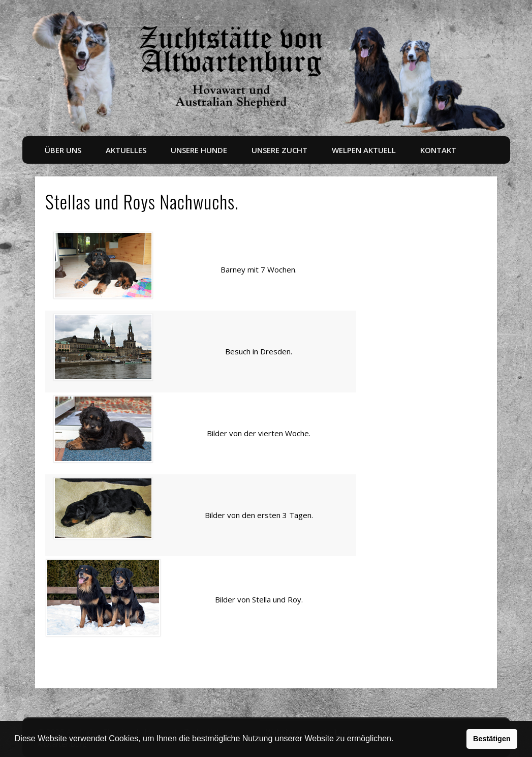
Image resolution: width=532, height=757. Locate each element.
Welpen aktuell (364, 150)
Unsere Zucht (279, 150)
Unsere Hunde (199, 150)
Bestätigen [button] (492, 739)
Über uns (63, 150)
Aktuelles (126, 150)
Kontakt (438, 150)
